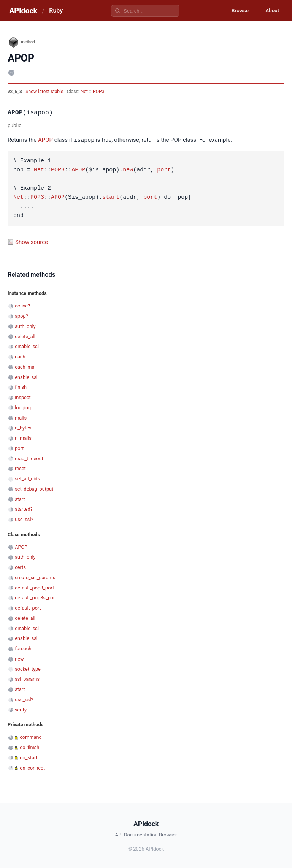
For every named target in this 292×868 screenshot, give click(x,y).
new (128, 170)
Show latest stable (45, 92)
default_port (28, 607)
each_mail (26, 367)
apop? (21, 316)
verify (21, 709)
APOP (45, 140)
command (31, 737)
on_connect (32, 767)
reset (20, 468)
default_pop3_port (34, 587)
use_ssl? (24, 519)
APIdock (23, 11)
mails (21, 417)
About (271, 11)
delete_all (25, 336)
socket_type (28, 669)
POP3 (99, 92)
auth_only (25, 326)
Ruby (56, 10)
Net (84, 92)
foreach (23, 648)
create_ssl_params (35, 577)
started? (24, 509)
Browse (237, 11)
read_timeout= (30, 458)
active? (22, 305)
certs (20, 567)
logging (23, 407)
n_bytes (23, 427)
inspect (23, 397)
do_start (29, 757)
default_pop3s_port (36, 597)
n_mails (23, 438)
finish (21, 387)
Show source (32, 242)
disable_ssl (27, 346)
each (20, 356)
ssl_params (27, 679)
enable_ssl (26, 377)
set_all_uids (27, 478)
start (111, 197)
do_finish (29, 747)
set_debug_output (34, 489)
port (164, 170)
